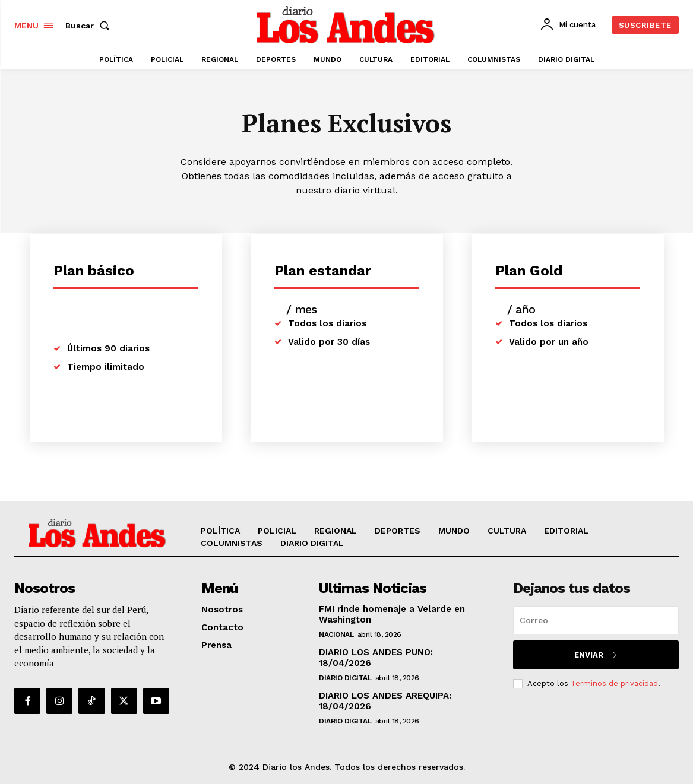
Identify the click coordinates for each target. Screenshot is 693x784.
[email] (596, 620)
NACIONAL (336, 634)
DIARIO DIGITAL (345, 678)
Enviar (596, 655)
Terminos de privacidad (614, 683)
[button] (90, 26)
